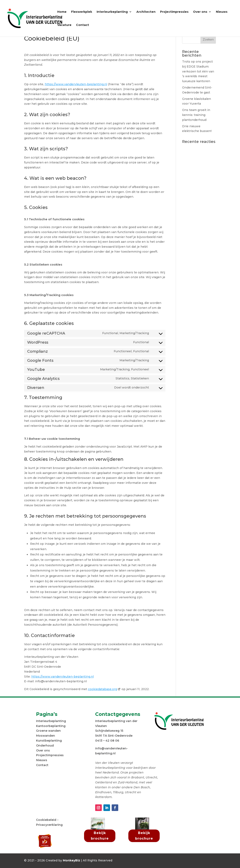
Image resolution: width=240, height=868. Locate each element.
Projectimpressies (174, 12)
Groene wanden (48, 731)
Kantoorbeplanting (51, 726)
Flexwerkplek (82, 12)
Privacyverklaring (49, 825)
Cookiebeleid (46, 820)
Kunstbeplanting (49, 741)
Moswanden (46, 736)
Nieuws (222, 12)
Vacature (64, 25)
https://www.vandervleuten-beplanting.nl (76, 84)
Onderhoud (45, 745)
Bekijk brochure (100, 836)
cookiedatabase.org (102, 689)
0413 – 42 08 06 (107, 741)
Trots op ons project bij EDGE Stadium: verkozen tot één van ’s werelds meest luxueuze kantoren (198, 71)
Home (62, 12)
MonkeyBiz (71, 860)
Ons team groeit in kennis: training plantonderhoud (196, 115)
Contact (83, 25)
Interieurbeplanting (112, 12)
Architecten (146, 12)
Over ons (200, 12)
